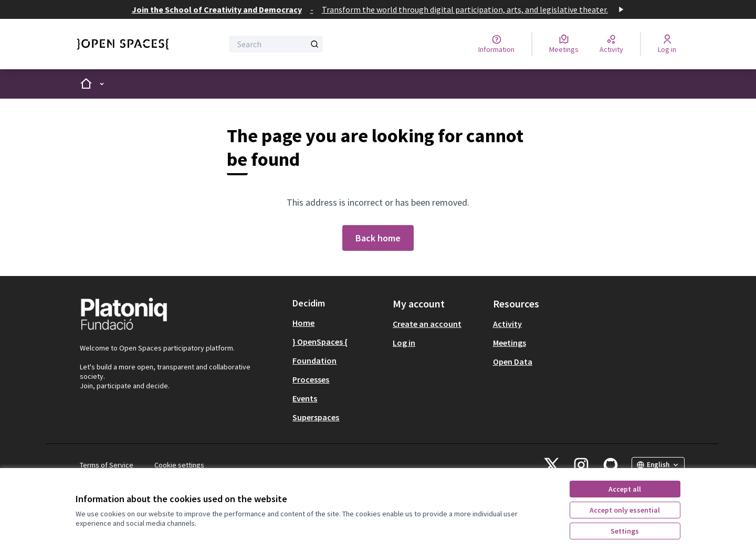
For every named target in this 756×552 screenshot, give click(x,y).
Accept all (625, 489)
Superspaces (316, 417)
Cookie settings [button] (179, 465)
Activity (507, 324)
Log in (404, 343)
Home (303, 323)
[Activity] (611, 44)
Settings (625, 531)
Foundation (314, 360)
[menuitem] (338, 323)
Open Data (513, 362)
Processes (311, 379)
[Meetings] (564, 44)
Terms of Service (107, 465)
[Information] (496, 44)
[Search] (276, 44)
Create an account (427, 324)
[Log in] (667, 44)
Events (305, 398)
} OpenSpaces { (320, 342)
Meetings (510, 343)
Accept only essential (625, 510)
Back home (378, 238)
